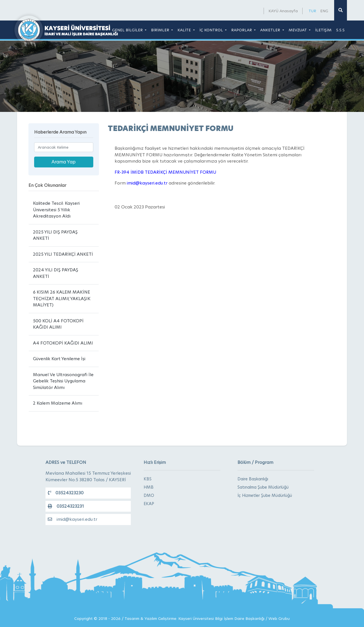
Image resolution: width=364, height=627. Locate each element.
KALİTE (185, 30)
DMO (149, 495)
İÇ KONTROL (212, 30)
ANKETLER (271, 30)
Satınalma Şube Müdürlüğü (263, 487)
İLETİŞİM (323, 30)
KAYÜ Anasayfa (283, 11)
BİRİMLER (161, 30)
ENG (324, 11)
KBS (148, 479)
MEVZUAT (298, 30)
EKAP (149, 504)
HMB (149, 487)
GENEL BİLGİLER (128, 30)
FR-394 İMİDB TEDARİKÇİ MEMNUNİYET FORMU (165, 172)
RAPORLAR (242, 30)
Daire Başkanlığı (253, 479)
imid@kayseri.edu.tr (73, 519)
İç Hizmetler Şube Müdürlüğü (265, 495)
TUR (312, 11)
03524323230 (66, 493)
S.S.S (340, 30)
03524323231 (66, 506)
